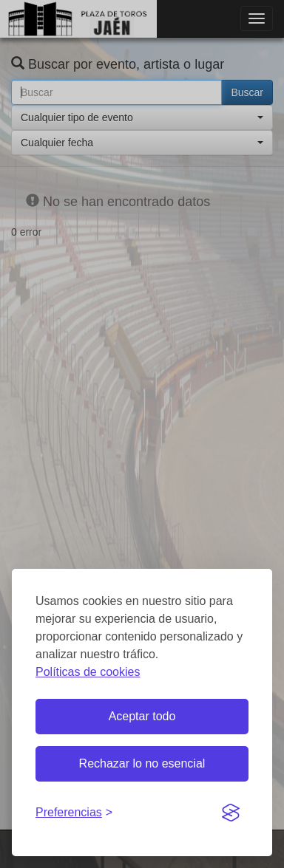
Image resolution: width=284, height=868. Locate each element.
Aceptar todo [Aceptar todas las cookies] (142, 716)
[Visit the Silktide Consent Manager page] (231, 813)
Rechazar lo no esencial (142, 763)
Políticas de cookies (88, 672)
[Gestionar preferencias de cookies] (74, 813)
